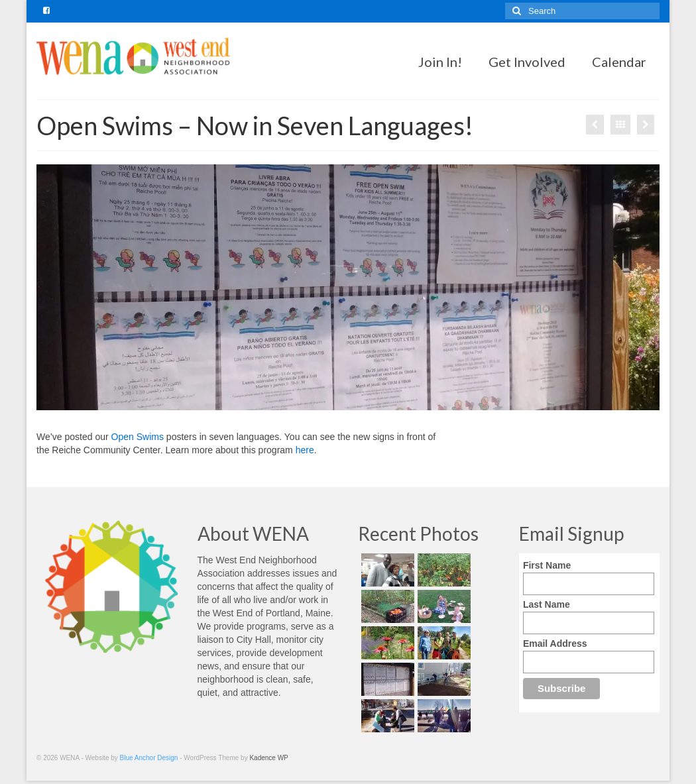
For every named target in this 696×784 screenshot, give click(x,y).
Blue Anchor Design (149, 758)
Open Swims (138, 437)
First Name (547, 565)
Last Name (547, 604)
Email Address (555, 644)
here (305, 450)
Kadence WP (268, 758)
